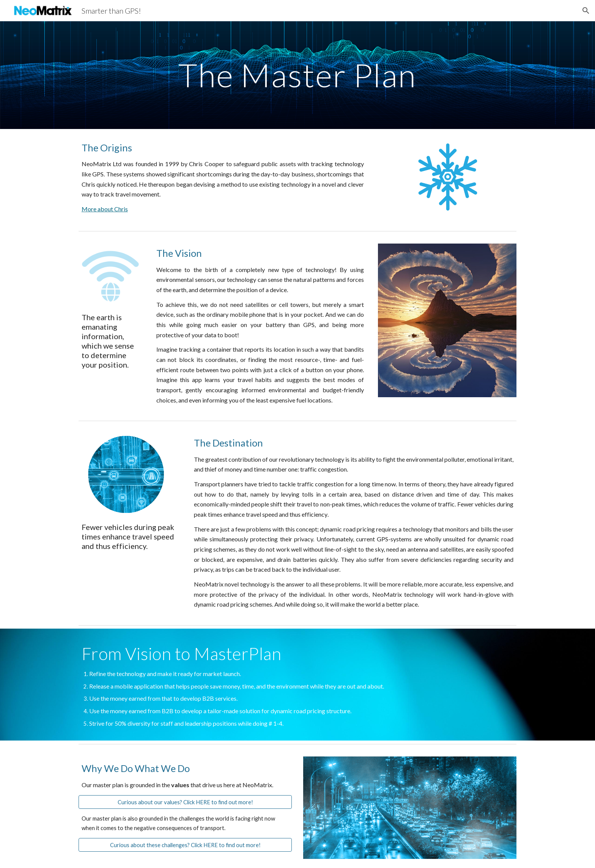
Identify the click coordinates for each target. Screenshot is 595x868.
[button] (586, 11)
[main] (297, 75)
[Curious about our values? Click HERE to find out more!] (185, 802)
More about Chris (105, 209)
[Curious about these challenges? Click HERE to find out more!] (185, 845)
